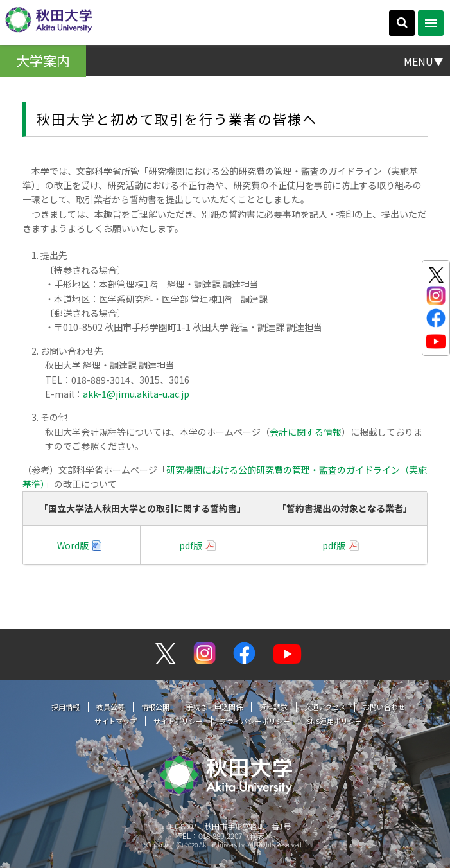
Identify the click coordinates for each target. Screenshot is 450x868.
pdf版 (191, 545)
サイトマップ (116, 721)
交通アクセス (325, 707)
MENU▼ (424, 60)
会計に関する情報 (306, 432)
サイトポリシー (178, 721)
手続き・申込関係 (214, 707)
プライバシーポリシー (255, 721)
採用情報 (65, 707)
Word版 (73, 545)
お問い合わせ (384, 707)
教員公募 (110, 707)
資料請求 (273, 707)
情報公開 (155, 707)
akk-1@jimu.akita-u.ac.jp (136, 394)
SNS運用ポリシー (334, 721)
